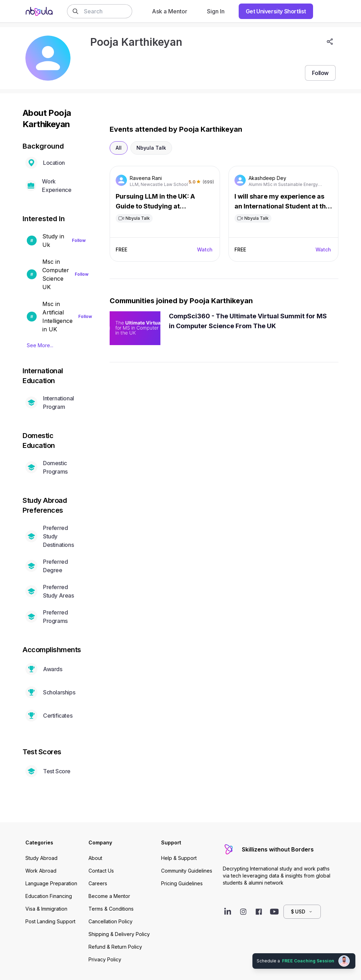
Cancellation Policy (111, 921)
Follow (79, 240)
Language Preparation (51, 883)
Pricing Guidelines (182, 883)
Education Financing (49, 896)
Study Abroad (41, 858)
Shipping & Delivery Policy (119, 934)
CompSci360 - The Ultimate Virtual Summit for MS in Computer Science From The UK (248, 321)
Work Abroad (41, 871)
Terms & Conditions (111, 909)
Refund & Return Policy (115, 947)
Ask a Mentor (170, 11)
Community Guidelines (187, 871)
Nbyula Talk (151, 148)
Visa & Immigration (46, 909)
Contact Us (101, 871)
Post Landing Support (50, 921)
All (119, 148)
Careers (98, 883)
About (95, 858)
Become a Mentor (109, 896)
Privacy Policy (105, 959)
